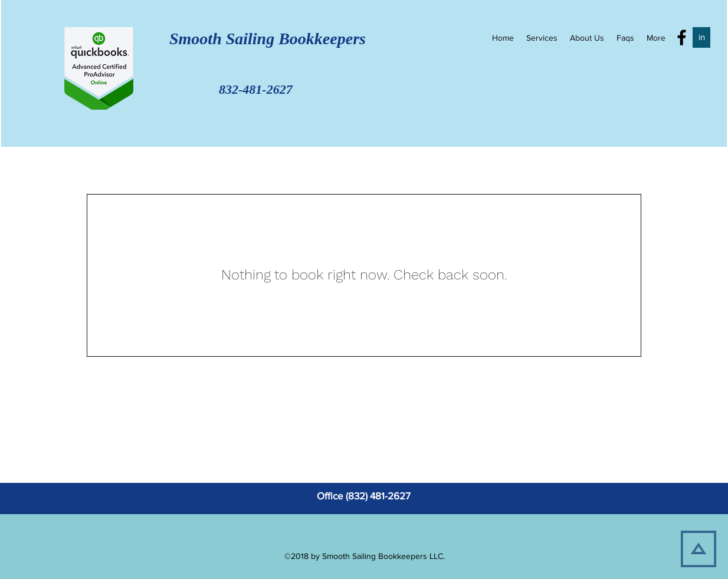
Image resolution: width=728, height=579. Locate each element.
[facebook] (682, 37)
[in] (701, 37)
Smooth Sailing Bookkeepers (255, 39)
